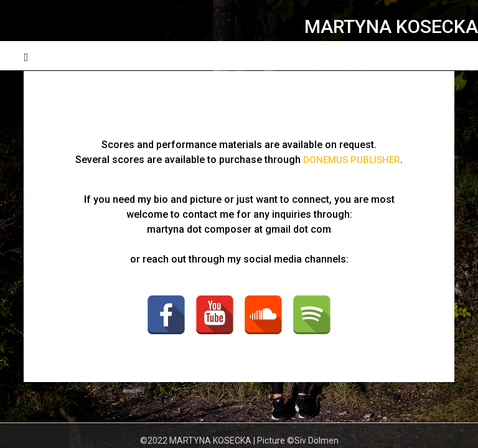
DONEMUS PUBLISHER (352, 160)
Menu (442, 56)
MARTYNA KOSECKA (391, 26)
